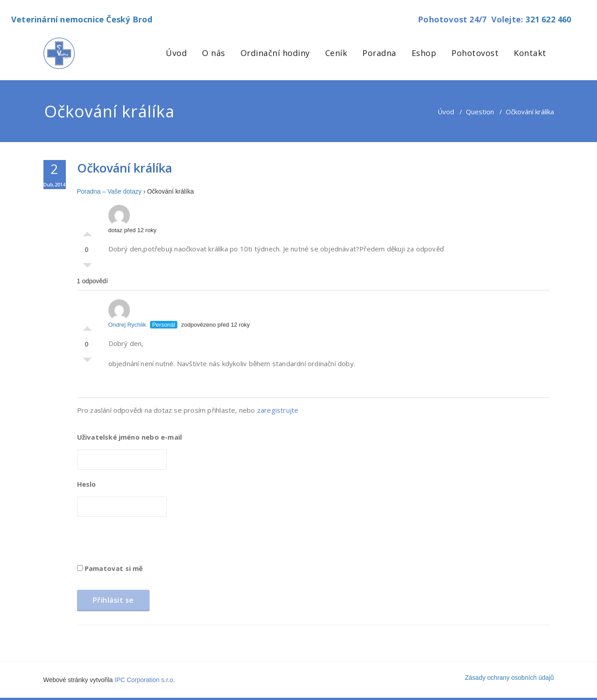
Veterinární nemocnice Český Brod (82, 19)
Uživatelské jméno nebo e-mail (130, 437)
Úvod (176, 53)
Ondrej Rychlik (127, 314)
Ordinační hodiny (275, 53)
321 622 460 (548, 19)
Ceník (336, 53)
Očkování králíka (125, 168)
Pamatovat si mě (110, 568)
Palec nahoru (87, 232)
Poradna (379, 53)
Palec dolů (87, 268)
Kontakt (530, 53)
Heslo (87, 484)
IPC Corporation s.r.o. (145, 680)
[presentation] (145, 543)
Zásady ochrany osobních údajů (509, 678)
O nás (214, 53)
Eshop (424, 53)
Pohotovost (475, 53)
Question (480, 112)
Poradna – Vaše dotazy (110, 191)
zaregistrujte (278, 410)
